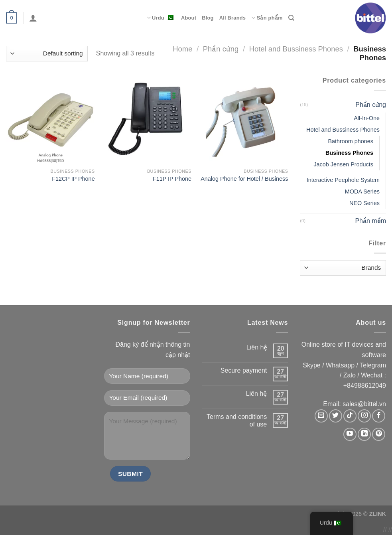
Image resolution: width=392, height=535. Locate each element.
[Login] (33, 18)
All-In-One (367, 118)
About (189, 18)
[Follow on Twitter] (336, 416)
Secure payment (244, 370)
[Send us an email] (321, 416)
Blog (208, 18)
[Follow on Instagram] (364, 416)
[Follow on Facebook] (379, 416)
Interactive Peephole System (343, 180)
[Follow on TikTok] (350, 416)
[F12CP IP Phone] (50, 120)
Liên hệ (257, 347)
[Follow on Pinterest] (379, 434)
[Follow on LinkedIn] (364, 434)
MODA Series (362, 191)
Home (182, 49)
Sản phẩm (267, 18)
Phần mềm (370, 221)
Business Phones (349, 153)
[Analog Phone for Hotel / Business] (244, 120)
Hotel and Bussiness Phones (296, 49)
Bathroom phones (351, 141)
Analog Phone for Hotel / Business (244, 179)
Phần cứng (221, 49)
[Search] (291, 18)
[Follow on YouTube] (350, 434)
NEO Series (364, 203)
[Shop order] (47, 54)
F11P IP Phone (172, 179)
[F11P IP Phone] (147, 120)
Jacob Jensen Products (343, 164)
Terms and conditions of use (237, 420)
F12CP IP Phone (73, 179)
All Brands (233, 18)
